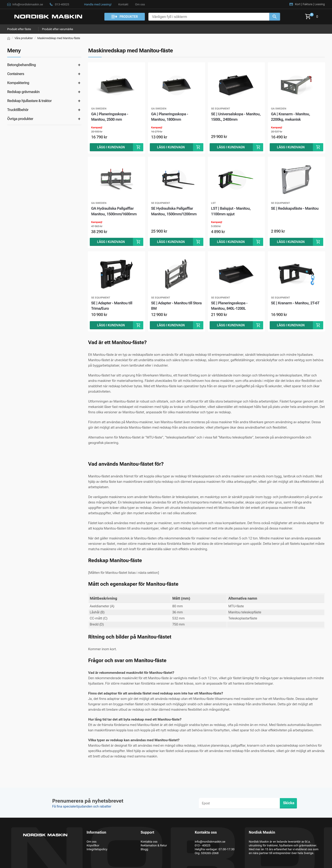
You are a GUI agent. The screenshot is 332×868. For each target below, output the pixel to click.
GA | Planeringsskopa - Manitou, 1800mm (170, 117)
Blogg (144, 849)
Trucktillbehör (18, 110)
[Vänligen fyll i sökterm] (209, 17)
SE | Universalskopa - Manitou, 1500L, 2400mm (236, 117)
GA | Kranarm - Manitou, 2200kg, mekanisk (291, 117)
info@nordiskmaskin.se (210, 842)
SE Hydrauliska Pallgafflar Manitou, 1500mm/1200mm (174, 212)
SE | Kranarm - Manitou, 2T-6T (296, 304)
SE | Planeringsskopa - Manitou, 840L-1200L (230, 307)
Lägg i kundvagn (111, 148)
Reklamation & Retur (154, 845)
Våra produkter (24, 38)
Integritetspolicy (97, 849)
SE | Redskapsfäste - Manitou (295, 209)
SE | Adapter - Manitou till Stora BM (172, 307)
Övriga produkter (20, 119)
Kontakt (123, 4)
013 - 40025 (203, 845)
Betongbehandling (21, 65)
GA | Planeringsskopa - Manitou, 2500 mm (110, 117)
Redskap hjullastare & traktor (29, 101)
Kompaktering (18, 83)
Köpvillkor (93, 845)
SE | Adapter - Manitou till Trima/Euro (112, 307)
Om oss (140, 4)
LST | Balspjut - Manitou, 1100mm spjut (231, 212)
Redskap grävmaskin (23, 92)
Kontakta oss (149, 842)
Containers (16, 74)
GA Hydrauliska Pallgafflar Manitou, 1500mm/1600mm (114, 212)
